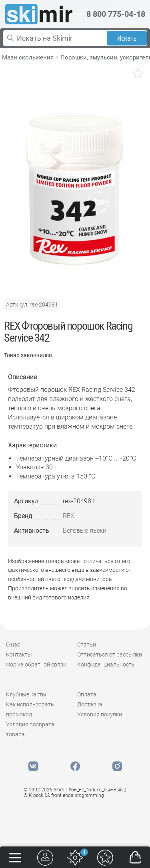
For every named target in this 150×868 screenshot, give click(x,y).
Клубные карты (26, 694)
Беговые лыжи (85, 531)
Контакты (19, 654)
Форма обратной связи (36, 664)
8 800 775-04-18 (116, 14)
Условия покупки (100, 714)
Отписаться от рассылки (110, 654)
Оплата (87, 694)
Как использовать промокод (30, 709)
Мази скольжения (28, 57)
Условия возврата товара (30, 729)
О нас (13, 645)
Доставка (90, 704)
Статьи (87, 645)
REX (69, 516)
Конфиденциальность (106, 664)
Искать (127, 38)
